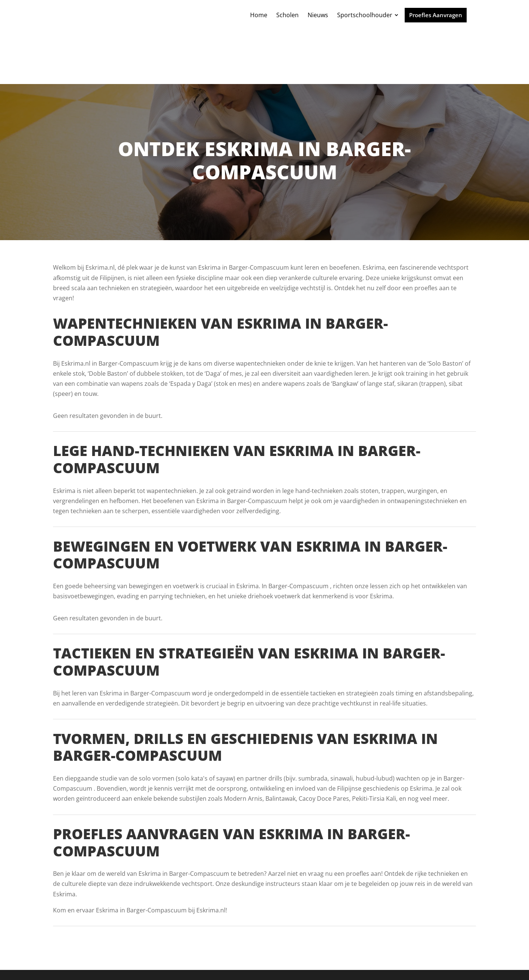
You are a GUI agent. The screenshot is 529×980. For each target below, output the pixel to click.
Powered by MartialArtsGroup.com (216, 964)
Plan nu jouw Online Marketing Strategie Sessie (337, 964)
